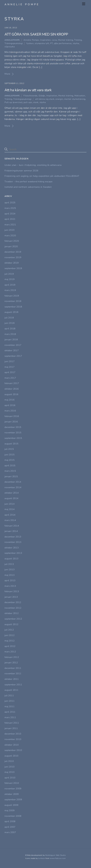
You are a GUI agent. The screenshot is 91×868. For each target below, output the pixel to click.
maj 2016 (9, 400)
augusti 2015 (11, 444)
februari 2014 (12, 526)
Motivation (80, 96)
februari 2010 (12, 783)
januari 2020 (11, 246)
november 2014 (13, 487)
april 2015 (10, 466)
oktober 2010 (12, 745)
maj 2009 (9, 810)
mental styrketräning (75, 99)
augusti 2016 (11, 394)
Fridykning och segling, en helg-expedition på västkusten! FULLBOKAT (42, 176)
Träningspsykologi (14, 43)
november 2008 (13, 816)
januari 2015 (11, 476)
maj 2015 (9, 460)
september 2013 (13, 553)
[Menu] (84, 4)
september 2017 (13, 356)
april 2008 (10, 821)
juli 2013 (9, 564)
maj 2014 (9, 509)
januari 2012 (11, 663)
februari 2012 (12, 657)
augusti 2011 (11, 690)
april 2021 (10, 219)
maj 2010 (9, 772)
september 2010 (13, 750)
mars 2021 (10, 225)
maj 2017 (9, 367)
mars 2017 (10, 378)
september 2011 (13, 685)
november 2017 (13, 345)
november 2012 (13, 608)
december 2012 (13, 602)
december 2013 (13, 537)
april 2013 (10, 580)
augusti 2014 (11, 498)
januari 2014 (11, 531)
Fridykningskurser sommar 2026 (21, 171)
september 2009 (13, 800)
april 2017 (10, 372)
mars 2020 (10, 236)
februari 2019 (12, 296)
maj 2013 (9, 575)
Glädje (42, 96)
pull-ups (28, 102)
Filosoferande (30, 96)
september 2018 (13, 307)
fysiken (30, 43)
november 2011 (13, 674)
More (7, 74)
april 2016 (10, 405)
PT (52, 43)
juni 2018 (9, 323)
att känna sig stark (45, 99)
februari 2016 (12, 416)
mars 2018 (10, 334)
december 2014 (13, 482)
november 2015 (13, 433)
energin (59, 99)
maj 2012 (9, 641)
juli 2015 (9, 449)
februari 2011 (12, 723)
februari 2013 (12, 591)
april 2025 (10, 203)
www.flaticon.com (58, 858)
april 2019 (10, 285)
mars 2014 (10, 520)
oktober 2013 (12, 548)
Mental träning (65, 40)
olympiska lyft (42, 43)
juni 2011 (9, 701)
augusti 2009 (11, 805)
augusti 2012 (11, 624)
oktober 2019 (12, 263)
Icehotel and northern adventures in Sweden (28, 187)
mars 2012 (10, 652)
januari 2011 (11, 728)
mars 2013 (10, 586)
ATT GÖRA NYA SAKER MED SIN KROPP (36, 34)
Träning (78, 40)
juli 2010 (9, 761)
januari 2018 (11, 340)
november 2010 (13, 739)
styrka (76, 43)
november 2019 (13, 257)
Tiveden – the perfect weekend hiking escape (28, 182)
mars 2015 (10, 471)
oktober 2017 (12, 350)
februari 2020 (12, 241)
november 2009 (13, 789)
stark (36, 102)
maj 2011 (9, 706)
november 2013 (13, 542)
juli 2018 (9, 318)
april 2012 (10, 646)
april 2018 (10, 329)
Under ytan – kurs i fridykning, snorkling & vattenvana (33, 165)
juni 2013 (9, 570)
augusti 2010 (11, 756)
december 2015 (13, 427)
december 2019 (13, 252)
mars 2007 (10, 832)
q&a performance (63, 43)
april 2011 (10, 712)
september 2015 (13, 438)
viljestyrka (10, 47)
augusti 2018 (11, 312)
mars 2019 (10, 290)
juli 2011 (9, 696)
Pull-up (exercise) (13, 102)
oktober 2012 (12, 613)
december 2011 (13, 668)
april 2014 (10, 515)
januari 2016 (11, 422)
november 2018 (13, 301)
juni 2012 (9, 635)
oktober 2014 (12, 493)
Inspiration (45, 40)
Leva (54, 40)
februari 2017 (12, 383)
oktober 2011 (12, 679)
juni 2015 (9, 455)
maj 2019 (9, 279)
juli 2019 (9, 274)
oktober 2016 (12, 389)
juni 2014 (9, 504)
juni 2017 (9, 361)
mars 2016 (10, 411)
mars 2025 (10, 208)
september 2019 (13, 268)
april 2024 (10, 214)
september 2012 (13, 619)
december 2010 (13, 734)
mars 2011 (10, 717)
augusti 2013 (11, 559)
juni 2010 (9, 767)
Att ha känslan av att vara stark (28, 90)
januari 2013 (11, 597)
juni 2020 (9, 230)
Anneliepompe (12, 40)
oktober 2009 (12, 794)
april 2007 (10, 827)
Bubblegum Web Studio (56, 855)
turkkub (42, 858)
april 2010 (10, 778)
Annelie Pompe (31, 40)
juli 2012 (9, 630)
